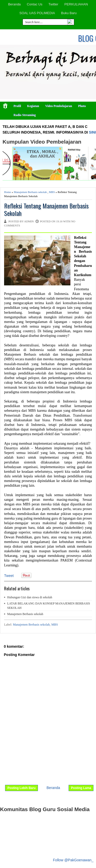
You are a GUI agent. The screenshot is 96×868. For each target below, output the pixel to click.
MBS (52, 192)
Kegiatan (33, 106)
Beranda (14, 4)
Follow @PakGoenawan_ (73, 860)
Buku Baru (69, 13)
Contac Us (35, 4)
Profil (17, 106)
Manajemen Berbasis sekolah (30, 192)
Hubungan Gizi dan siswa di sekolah (30, 597)
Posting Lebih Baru (22, 788)
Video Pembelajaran (59, 106)
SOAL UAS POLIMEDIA (37, 13)
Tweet (9, 576)
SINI (92, 132)
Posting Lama (81, 788)
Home (8, 192)
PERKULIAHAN (76, 4)
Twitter (53, 4)
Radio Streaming (25, 115)
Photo (82, 106)
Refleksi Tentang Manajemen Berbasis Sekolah (46, 209)
